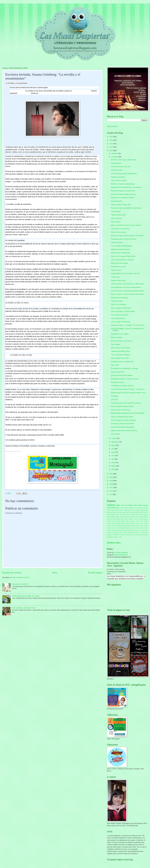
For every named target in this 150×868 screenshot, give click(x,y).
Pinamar (146, 512)
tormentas (141, 535)
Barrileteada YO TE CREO (120, 334)
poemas (146, 530)
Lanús (146, 510)
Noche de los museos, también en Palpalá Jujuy (126, 208)
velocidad (116, 537)
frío (117, 526)
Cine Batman (114, 510)
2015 (111, 495)
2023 (111, 147)
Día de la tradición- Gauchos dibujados (123, 420)
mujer (129, 528)
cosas (141, 521)
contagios (132, 521)
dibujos (131, 505)
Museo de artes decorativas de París (134, 512)
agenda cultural (111, 517)
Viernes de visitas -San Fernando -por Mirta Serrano (128, 284)
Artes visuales (115, 434)
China (108, 510)
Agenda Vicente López (118, 215)
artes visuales (139, 517)
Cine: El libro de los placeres (120, 229)
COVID (136, 508)
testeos (132, 535)
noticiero (142, 528)
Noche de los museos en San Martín (122, 424)
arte (134, 517)
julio (113, 449)
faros (133, 523)
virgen (120, 537)
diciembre (115, 153)
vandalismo (110, 537)
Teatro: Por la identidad (118, 305)
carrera (136, 519)
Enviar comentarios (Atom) (20, 577)
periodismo (119, 530)
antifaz (131, 517)
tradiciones (115, 508)
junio (113, 452)
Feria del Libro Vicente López (121, 410)
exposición (129, 523)
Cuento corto (115, 277)
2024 (111, 144)
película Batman (111, 530)
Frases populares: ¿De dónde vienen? (24, 608)
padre (146, 528)
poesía (109, 508)
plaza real (141, 530)
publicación (131, 532)
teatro (118, 505)
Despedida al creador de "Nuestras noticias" (125, 379)
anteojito (127, 517)
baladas (122, 519)
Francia (131, 510)
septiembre (115, 442)
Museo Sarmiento (117, 218)
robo (147, 532)
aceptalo (146, 514)
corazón (137, 521)
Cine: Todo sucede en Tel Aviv (121, 167)
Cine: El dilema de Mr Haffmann (122, 246)
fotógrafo (113, 526)
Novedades (114, 396)
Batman (126, 508)
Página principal (112, 126)
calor (126, 519)
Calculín (146, 508)
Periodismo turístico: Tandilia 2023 (122, 362)
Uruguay (133, 514)
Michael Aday (116, 512)
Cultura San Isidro (117, 170)
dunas (123, 523)
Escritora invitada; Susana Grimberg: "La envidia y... (128, 236)
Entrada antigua (95, 573)
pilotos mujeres (126, 530)
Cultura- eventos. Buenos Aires (121, 205)
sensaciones (110, 535)
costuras (146, 521)
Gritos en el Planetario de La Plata (122, 417)
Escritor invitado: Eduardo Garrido (122, 406)
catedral (114, 521)
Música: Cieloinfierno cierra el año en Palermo (126, 225)
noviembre (115, 157)
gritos (125, 526)
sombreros (123, 535)
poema (146, 505)
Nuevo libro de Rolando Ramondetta (123, 427)
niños (138, 528)
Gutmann (142, 510)
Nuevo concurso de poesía (119, 315)
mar (113, 528)
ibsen (142, 526)
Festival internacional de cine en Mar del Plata (126, 403)
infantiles (109, 528)
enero (113, 469)
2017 (111, 488)
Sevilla (128, 514)
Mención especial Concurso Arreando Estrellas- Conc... (129, 393)
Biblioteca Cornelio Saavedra (120, 249)
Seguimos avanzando (118, 177)
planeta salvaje (134, 530)
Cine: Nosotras (116, 222)
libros (136, 505)
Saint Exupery (111, 514)
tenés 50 (128, 535)
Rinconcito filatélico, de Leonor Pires (123, 191)
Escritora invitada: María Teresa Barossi (124, 174)
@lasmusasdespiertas (121, 555)
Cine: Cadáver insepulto (119, 180)
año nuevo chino (115, 519)
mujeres (111, 505)
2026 (111, 137)
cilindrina (123, 521)
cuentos (109, 523)
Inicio (55, 573)
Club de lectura (116, 211)
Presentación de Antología (119, 298)
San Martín (123, 514)
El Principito (121, 510)
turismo (146, 535)
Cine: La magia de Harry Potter (121, 308)
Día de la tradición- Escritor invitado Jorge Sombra (127, 294)
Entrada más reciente (12, 573)
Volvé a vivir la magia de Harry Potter (123, 256)
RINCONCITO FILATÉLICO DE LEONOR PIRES (128, 413)
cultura (114, 523)
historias (133, 526)
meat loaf (117, 528)
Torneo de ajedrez (117, 201)
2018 (111, 484)
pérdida (137, 532)
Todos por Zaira (116, 270)
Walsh (137, 514)
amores (117, 517)
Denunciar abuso (114, 543)
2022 (111, 151)
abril (113, 459)
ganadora (121, 526)
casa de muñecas (143, 519)
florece (109, 526)
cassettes (109, 521)
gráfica (129, 526)
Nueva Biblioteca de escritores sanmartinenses (126, 287)
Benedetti (131, 508)
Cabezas (141, 508)
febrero (114, 466)
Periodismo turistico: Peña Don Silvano (124, 239)
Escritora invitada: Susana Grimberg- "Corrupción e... (128, 389)
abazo (141, 514)
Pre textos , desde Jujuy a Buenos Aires (124, 160)
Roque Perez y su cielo (118, 267)
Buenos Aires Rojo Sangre (119, 263)
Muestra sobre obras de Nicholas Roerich (124, 431)
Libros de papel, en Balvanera (121, 322)
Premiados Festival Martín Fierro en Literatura (126, 187)
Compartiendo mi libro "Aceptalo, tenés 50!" (125, 273)
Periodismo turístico (117, 382)
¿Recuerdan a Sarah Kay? (20, 584)
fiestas (146, 523)
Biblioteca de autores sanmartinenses (123, 184)
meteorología (124, 528)
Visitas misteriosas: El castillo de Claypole (26, 596)
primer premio (123, 532)
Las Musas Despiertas (121, 553)
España (126, 510)
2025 (111, 140)
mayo (113, 456)
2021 (111, 474)
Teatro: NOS (115, 365)
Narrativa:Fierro (116, 163)
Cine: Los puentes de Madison (121, 355)
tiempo (136, 535)
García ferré (136, 510)
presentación (115, 532)
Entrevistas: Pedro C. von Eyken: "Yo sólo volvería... (128, 325)
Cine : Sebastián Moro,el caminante (122, 260)
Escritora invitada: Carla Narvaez (122, 341)
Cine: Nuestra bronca (118, 318)
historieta (138, 526)
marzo (114, 463)
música (140, 505)
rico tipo (142, 532)
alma (123, 505)
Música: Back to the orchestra (121, 348)
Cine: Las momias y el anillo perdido (123, 311)
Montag (122, 512)
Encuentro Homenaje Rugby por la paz (123, 194)
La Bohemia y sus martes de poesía (122, 386)
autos (108, 519)
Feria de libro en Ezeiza (119, 232)
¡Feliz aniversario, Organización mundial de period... (128, 291)
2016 (111, 491)
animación (122, 517)
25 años (121, 508)
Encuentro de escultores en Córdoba (122, 198)
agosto (114, 445)
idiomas (146, 526)
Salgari (117, 514)
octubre (114, 438)
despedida (119, 523)
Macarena (109, 512)
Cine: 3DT (114, 400)
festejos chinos (140, 523)
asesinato (145, 517)
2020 (111, 477)
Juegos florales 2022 (117, 372)
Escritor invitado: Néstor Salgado (122, 375)
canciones (131, 519)
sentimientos (117, 535)
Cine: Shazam (115, 344)
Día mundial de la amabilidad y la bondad (124, 368)
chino (118, 521)
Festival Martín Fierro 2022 (120, 358)
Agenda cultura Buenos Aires (120, 351)
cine (126, 505)
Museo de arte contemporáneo (121, 253)
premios (109, 532)
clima (127, 521)
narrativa (134, 528)
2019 (111, 481)
